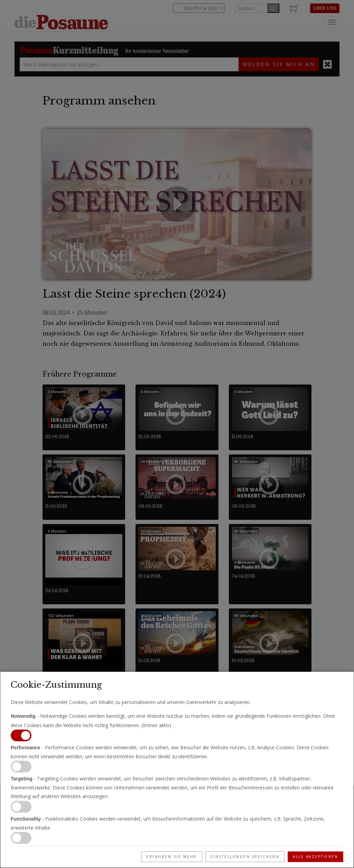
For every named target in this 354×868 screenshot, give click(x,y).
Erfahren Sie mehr (172, 857)
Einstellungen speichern (245, 857)
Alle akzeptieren (315, 857)
